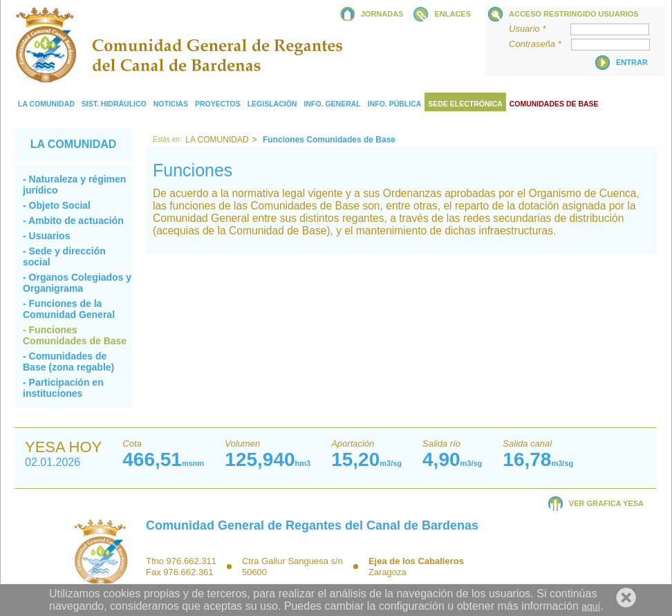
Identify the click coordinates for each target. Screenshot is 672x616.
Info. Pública (395, 104)
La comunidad (46, 104)
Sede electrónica (465, 104)
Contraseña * (539, 44)
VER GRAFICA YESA (606, 503)
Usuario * (539, 29)
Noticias (171, 104)
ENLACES (452, 14)
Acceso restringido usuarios (574, 14)
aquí (591, 606)
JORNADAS (382, 14)
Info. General (332, 104)
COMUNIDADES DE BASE (554, 104)
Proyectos (218, 104)
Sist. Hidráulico (114, 104)
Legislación (272, 104)
